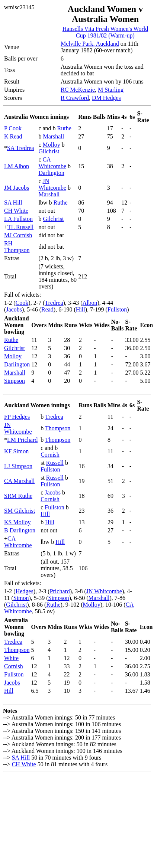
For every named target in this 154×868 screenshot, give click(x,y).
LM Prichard (22, 440)
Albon (90, 303)
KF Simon (16, 451)
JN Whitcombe (52, 184)
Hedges (25, 591)
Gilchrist (49, 151)
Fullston (117, 309)
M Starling (111, 90)
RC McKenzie (78, 90)
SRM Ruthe (18, 496)
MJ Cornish (18, 235)
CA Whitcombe (52, 163)
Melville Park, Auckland (90, 44)
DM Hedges (106, 98)
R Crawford (75, 98)
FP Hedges (17, 417)
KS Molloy (17, 522)
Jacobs (14, 309)
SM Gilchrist (20, 511)
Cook (22, 303)
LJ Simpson (18, 466)
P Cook (13, 128)
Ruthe (64, 128)
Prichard (60, 591)
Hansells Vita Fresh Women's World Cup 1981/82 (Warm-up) (105, 32)
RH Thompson (17, 247)
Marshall (53, 136)
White (11, 658)
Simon (21, 598)
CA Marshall (19, 481)
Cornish (50, 455)
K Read (13, 136)
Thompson (58, 428)
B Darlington (20, 530)
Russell (55, 463)
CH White (16, 211)
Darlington (51, 173)
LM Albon (17, 166)
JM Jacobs (17, 188)
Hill (81, 309)
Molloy (52, 145)
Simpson (15, 381)
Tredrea (54, 303)
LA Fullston (18, 219)
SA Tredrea (20, 148)
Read (47, 309)
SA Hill (13, 203)
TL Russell (20, 227)
